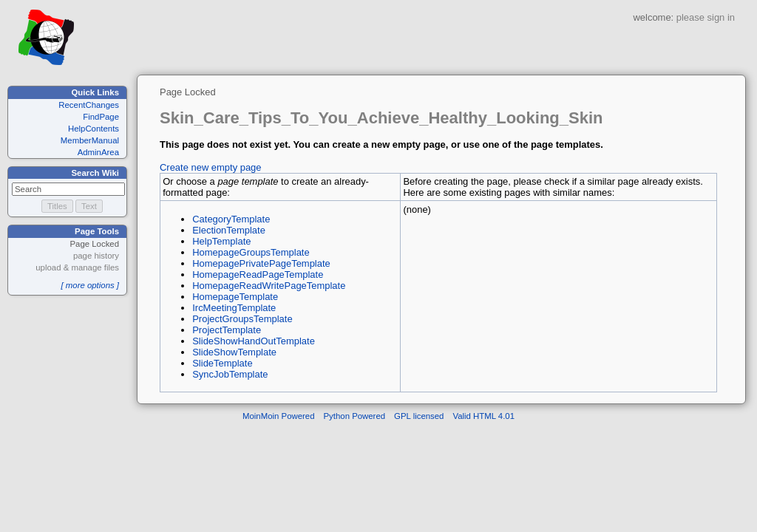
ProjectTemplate (227, 330)
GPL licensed (419, 416)
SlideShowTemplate (234, 352)
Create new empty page (211, 167)
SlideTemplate (222, 363)
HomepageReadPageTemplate (258, 274)
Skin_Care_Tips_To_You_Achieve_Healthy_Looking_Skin (381, 118)
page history (96, 256)
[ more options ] (90, 285)
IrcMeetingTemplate (234, 308)
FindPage (101, 117)
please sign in (706, 17)
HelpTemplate (221, 241)
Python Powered (355, 416)
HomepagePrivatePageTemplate (261, 263)
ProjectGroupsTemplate (242, 319)
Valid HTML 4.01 (483, 416)
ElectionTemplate (229, 230)
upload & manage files (77, 267)
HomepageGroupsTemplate (251, 252)
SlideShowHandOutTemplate (254, 341)
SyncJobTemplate (230, 374)
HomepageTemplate (235, 297)
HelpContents (94, 129)
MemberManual (90, 140)
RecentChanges (89, 105)
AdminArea (98, 152)
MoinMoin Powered (279, 416)
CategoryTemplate (231, 219)
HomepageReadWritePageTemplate (269, 286)
